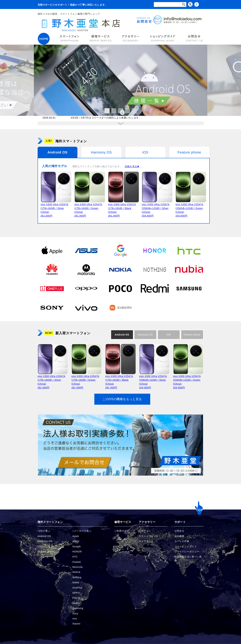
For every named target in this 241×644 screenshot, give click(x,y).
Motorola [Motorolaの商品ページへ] (78, 567)
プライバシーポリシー (187, 552)
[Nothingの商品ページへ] (155, 269)
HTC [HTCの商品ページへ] (75, 557)
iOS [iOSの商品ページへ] (40, 546)
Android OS (57, 152)
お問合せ (179, 531)
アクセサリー (147, 522)
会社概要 (179, 536)
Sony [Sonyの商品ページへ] (75, 613)
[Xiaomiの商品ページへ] (120, 307)
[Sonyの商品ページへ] (52, 307)
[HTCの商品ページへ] (189, 250)
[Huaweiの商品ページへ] (52, 269)
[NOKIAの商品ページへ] (120, 269)
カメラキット (146, 541)
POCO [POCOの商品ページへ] (76, 598)
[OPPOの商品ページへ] (86, 288)
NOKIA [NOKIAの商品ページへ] (76, 572)
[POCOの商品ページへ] (120, 288)
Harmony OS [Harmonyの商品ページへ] (45, 541)
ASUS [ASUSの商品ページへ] (76, 541)
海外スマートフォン (50, 522)
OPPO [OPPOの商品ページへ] (76, 593)
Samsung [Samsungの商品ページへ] (78, 608)
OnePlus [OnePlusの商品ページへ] (77, 588)
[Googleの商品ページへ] (120, 250)
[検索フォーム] (170, 4)
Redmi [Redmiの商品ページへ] (76, 603)
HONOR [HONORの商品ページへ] (77, 552)
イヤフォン (145, 531)
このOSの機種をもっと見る (122, 399)
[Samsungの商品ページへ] (189, 288)
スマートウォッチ (149, 536)
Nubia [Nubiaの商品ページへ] (76, 582)
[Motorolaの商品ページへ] (86, 269)
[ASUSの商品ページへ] (86, 250)
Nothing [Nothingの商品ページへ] (77, 577)
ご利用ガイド (122, 531)
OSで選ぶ (45, 531)
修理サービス (123, 522)
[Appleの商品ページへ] (52, 250)
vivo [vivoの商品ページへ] (75, 619)
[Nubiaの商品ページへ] (189, 269)
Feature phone (189, 152)
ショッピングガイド (186, 546)
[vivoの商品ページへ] (86, 307)
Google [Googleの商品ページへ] (77, 546)
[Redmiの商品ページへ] (155, 288)
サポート (180, 522)
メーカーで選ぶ (83, 531)
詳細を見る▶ (132, 166)
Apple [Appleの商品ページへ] (76, 536)
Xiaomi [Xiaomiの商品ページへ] (76, 624)
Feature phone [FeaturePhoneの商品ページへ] (46, 552)
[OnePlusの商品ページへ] (52, 288)
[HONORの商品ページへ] (155, 250)
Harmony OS (102, 152)
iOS (145, 152)
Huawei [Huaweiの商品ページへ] (77, 562)
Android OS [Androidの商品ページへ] (44, 536)
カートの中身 (182, 541)
